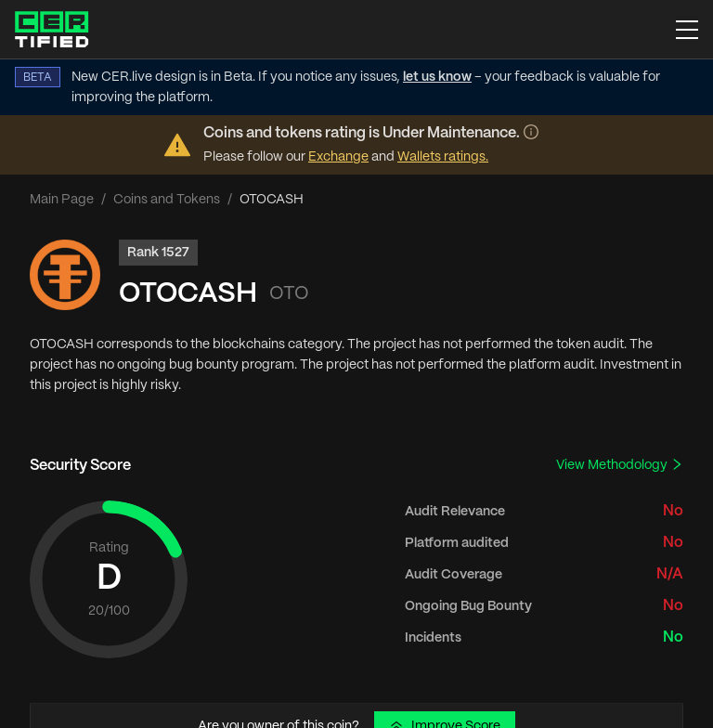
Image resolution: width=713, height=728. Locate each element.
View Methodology (620, 465)
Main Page (62, 200)
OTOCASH (188, 294)
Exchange (338, 157)
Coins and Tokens (167, 200)
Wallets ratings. (443, 157)
